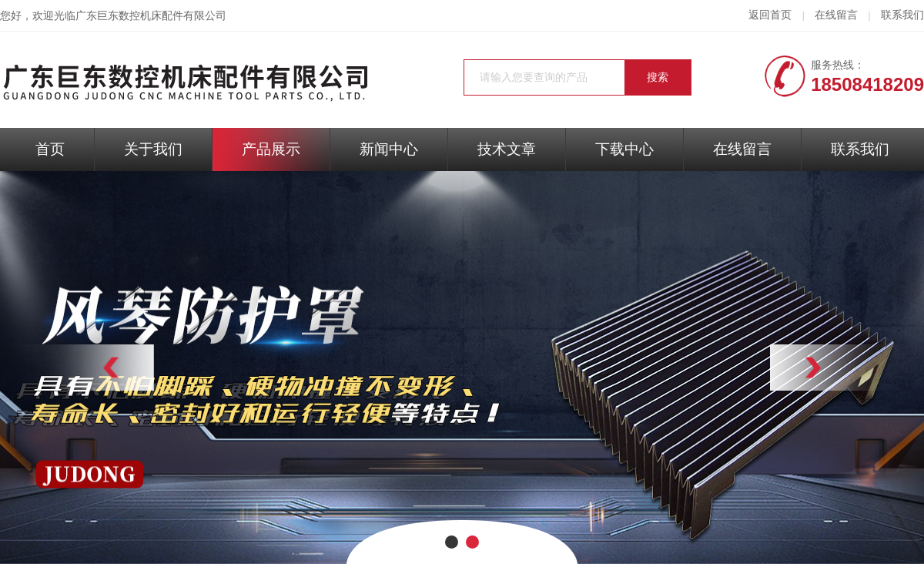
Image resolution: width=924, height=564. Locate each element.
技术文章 (507, 149)
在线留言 (836, 15)
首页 (50, 149)
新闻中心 (389, 149)
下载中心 (624, 149)
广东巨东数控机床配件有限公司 (151, 16)
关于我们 (153, 149)
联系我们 (902, 15)
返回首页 (770, 15)
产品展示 (271, 149)
